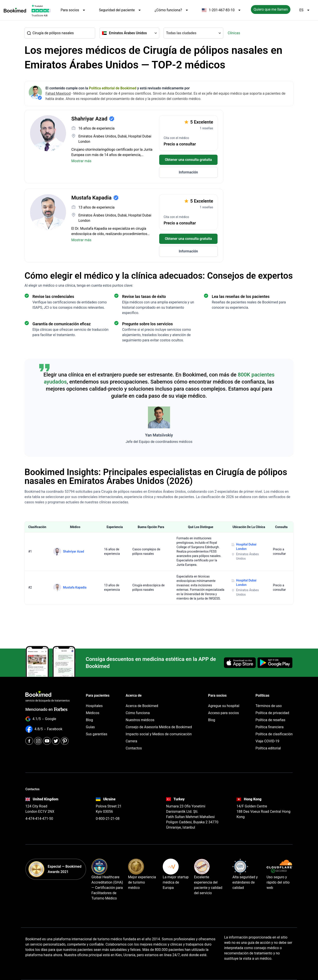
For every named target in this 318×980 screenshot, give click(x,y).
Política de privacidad (272, 713)
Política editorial (268, 748)
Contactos (134, 748)
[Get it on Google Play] (275, 663)
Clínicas (234, 33)
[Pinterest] (65, 741)
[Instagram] (38, 741)
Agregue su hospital (224, 706)
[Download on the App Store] (240, 663)
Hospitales (94, 706)
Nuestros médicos (140, 720)
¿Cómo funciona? (172, 10)
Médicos (93, 713)
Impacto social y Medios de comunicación (159, 734)
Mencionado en (46, 709)
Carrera (131, 741)
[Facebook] (29, 741)
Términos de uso (269, 706)
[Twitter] (56, 741)
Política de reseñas (270, 720)
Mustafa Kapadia (75, 587)
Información (188, 172)
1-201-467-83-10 (222, 10)
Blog (89, 720)
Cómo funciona (138, 713)
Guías (90, 727)
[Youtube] (47, 741)
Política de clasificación (274, 734)
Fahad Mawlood (58, 93)
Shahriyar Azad (73, 551)
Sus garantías (97, 734)
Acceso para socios (223, 713)
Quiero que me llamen (271, 9)
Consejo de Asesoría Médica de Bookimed (159, 727)
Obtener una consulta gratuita (188, 160)
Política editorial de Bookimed (113, 88)
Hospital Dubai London (246, 547)
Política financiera (270, 727)
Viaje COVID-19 (267, 741)
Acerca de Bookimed (142, 706)
